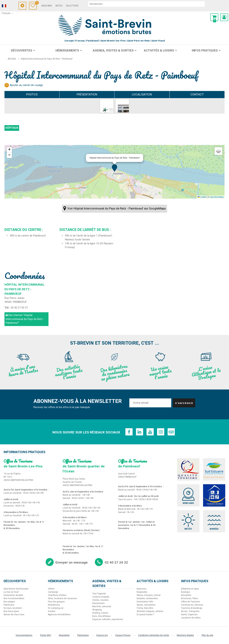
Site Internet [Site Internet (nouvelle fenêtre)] (25, 319)
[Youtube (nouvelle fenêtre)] (150, 432)
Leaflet (202, 197)
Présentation (87, 94)
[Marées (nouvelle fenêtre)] (214, 521)
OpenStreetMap (217, 197)
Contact (197, 94)
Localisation (142, 94)
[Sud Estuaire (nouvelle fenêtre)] (214, 469)
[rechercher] (147, 4)
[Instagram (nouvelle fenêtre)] (161, 432)
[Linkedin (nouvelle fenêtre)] (139, 432)
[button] (214, 17)
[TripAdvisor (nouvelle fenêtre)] (172, 432)
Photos (32, 94)
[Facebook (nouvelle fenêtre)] (129, 432)
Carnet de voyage (36, 3)
